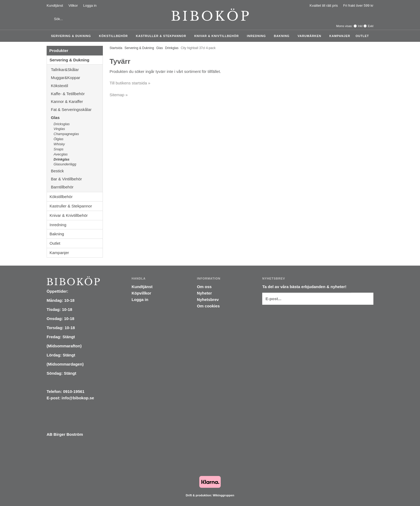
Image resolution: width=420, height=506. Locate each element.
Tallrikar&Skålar (77, 70)
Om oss (204, 287)
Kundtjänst (55, 5)
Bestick (77, 171)
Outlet (362, 36)
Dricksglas (62, 124)
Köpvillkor (141, 293)
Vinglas (59, 129)
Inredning (258, 36)
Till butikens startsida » (130, 83)
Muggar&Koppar (77, 78)
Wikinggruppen (223, 495)
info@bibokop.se (78, 398)
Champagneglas (66, 134)
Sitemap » (119, 95)
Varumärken (311, 36)
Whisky (59, 144)
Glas (77, 118)
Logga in (90, 5)
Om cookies (208, 306)
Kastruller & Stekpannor (162, 36)
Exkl (371, 26)
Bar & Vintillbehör (77, 179)
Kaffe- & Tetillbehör (77, 94)
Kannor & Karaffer (77, 101)
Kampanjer (340, 36)
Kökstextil (77, 86)
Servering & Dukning (72, 36)
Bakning (283, 36)
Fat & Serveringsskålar (77, 109)
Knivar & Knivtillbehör (218, 36)
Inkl (360, 26)
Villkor (73, 5)
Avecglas (61, 154)
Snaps (59, 149)
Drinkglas (61, 159)
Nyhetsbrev (208, 299)
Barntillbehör (62, 187)
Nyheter (204, 293)
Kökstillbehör (115, 36)
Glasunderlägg (65, 164)
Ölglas (59, 139)
